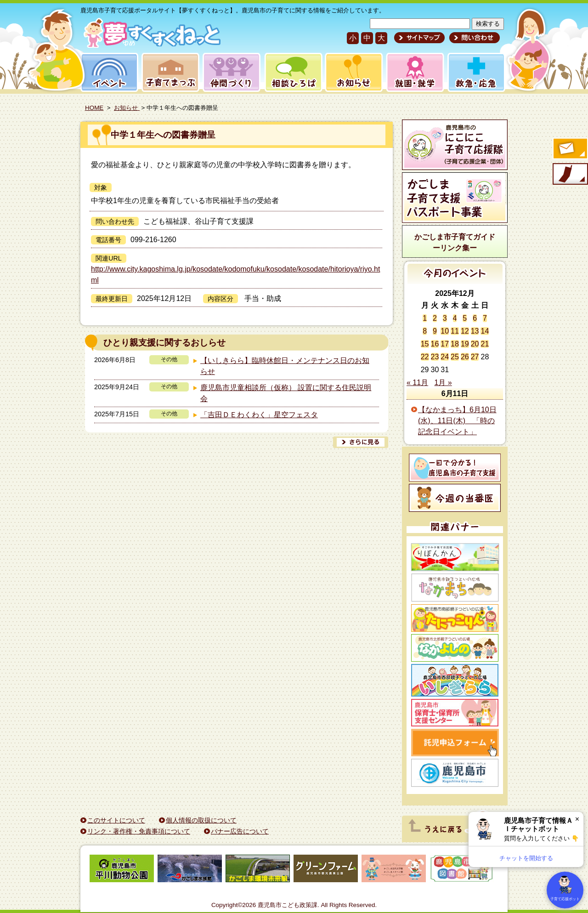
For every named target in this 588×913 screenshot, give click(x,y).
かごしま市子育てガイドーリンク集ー (455, 242)
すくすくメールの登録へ (570, 149)
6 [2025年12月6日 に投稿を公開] (475, 318)
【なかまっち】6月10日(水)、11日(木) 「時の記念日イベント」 (457, 421)
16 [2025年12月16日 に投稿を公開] (435, 344)
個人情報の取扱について (201, 820)
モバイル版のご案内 (570, 175)
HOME (94, 108)
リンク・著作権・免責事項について (139, 831)
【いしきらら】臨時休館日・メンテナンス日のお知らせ (285, 366)
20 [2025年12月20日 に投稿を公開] (475, 344)
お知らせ (352, 72)
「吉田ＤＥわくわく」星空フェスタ (259, 415)
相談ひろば (292, 72)
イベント (108, 72)
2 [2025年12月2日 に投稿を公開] (435, 318)
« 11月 (417, 383)
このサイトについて (116, 820)
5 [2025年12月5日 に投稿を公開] (465, 318)
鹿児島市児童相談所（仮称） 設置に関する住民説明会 (286, 393)
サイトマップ (419, 38)
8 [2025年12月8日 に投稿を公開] (425, 331)
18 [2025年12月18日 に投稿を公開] (455, 344)
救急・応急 (476, 72)
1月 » (443, 383)
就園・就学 (412, 72)
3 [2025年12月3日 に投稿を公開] (445, 318)
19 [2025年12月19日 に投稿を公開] (465, 344)
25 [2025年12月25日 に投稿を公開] (455, 357)
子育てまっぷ (169, 72)
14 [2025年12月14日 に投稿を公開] (485, 331)
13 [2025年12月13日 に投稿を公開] (475, 331)
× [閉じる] (577, 819)
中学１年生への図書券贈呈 (163, 135)
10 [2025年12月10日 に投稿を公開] (445, 331)
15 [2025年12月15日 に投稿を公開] (425, 344)
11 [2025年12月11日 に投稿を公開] (455, 331)
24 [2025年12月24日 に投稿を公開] (445, 357)
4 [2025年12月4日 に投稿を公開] (455, 318)
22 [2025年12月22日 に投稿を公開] (425, 357)
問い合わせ (473, 38)
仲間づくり (231, 72)
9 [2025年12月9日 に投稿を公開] (435, 331)
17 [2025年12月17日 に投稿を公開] (445, 344)
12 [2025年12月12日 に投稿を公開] (465, 331)
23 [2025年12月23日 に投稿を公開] (435, 357)
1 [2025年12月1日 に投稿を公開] (425, 318)
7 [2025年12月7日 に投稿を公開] (485, 318)
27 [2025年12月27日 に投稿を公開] (475, 357)
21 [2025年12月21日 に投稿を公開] (485, 344)
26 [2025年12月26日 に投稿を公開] (465, 357)
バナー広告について (240, 831)
